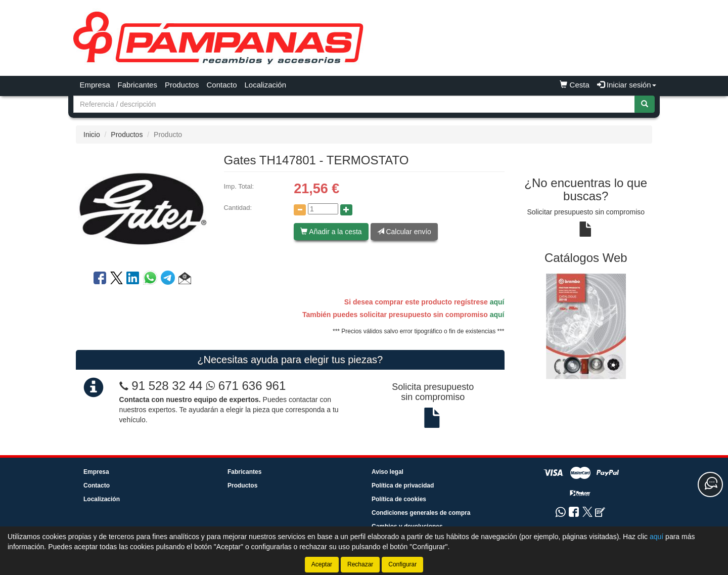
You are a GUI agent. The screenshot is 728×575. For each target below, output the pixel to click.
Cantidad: (238, 208)
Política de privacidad (403, 485)
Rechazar (360, 564)
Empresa (95, 85)
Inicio (92, 135)
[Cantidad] (323, 209)
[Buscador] (354, 104)
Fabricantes (138, 85)
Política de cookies (399, 499)
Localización (266, 85)
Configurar (402, 564)
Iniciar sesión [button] (627, 85)
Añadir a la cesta (331, 232)
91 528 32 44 (167, 386)
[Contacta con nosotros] (710, 484)
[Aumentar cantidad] (346, 210)
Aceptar (322, 564)
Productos (182, 85)
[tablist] (586, 326)
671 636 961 (246, 386)
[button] (185, 280)
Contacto (221, 85)
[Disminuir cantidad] (300, 210)
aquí (497, 302)
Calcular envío (404, 232)
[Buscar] (645, 104)
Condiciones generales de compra (421, 513)
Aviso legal (388, 472)
